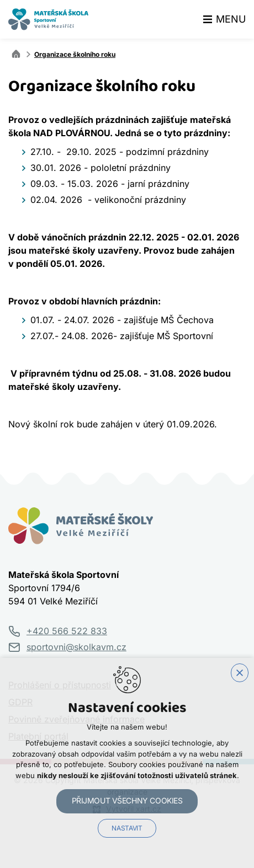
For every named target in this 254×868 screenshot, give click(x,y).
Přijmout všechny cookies (127, 801)
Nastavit (127, 828)
